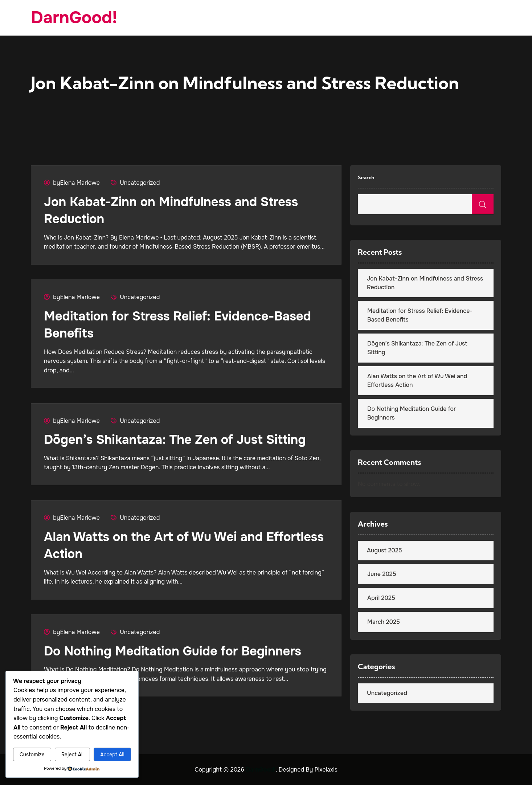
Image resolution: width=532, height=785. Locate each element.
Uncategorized (140, 183)
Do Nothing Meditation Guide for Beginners (179, 648)
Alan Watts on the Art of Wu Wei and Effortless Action (417, 381)
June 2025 (382, 574)
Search (366, 177)
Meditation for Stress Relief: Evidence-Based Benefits (420, 315)
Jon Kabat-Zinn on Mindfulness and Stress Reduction (425, 283)
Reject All (72, 755)
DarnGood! (76, 18)
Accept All (112, 755)
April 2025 (381, 598)
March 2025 (384, 622)
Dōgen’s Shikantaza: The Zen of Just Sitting (181, 438)
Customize (32, 755)
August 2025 (384, 550)
